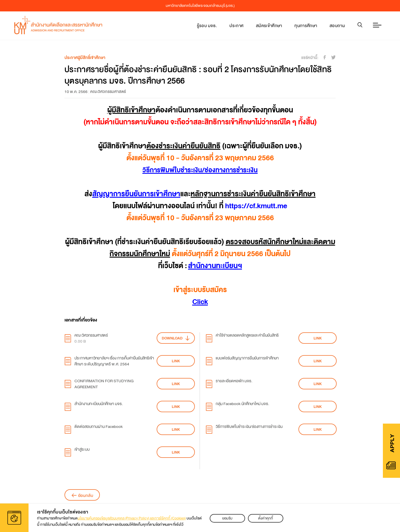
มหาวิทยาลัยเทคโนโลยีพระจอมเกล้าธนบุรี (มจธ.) (200, 6)
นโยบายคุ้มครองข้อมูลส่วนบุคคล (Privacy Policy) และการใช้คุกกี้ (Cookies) (132, 518)
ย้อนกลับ (86, 495)
